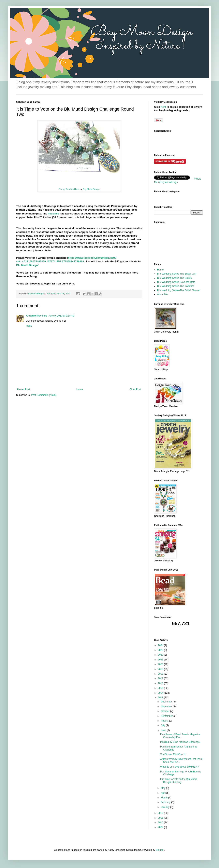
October (165, 711)
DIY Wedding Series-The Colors (174, 278)
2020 (161, 664)
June (164, 730)
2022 (161, 655)
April (164, 793)
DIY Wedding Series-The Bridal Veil (176, 274)
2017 (161, 678)
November (167, 706)
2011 (161, 818)
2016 (161, 683)
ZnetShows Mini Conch (173, 754)
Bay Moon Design (91, 189)
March (165, 798)
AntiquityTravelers (37, 316)
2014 (161, 693)
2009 (161, 827)
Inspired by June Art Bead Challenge (180, 742)
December (167, 702)
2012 (161, 813)
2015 (161, 688)
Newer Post (24, 389)
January (165, 807)
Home (80, 389)
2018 (161, 674)
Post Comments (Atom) (44, 395)
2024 (161, 645)
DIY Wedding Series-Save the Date (176, 282)
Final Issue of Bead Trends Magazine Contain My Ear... (180, 736)
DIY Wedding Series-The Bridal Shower (178, 290)
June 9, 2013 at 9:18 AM (61, 316)
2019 (161, 669)
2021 (161, 660)
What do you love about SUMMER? (179, 767)
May (163, 788)
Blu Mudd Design (27, 265)
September (167, 716)
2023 (161, 650)
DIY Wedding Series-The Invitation (176, 286)
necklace (53, 214)
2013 (161, 698)
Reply (29, 326)
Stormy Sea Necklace (69, 189)
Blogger (160, 850)
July (163, 725)
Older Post (135, 389)
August (165, 721)
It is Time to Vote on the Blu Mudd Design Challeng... (178, 781)
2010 (161, 823)
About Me (162, 294)
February (166, 802)
